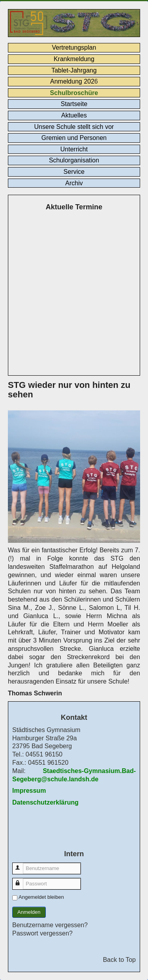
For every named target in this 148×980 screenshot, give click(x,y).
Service (74, 172)
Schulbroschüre (74, 93)
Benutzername (22, 865)
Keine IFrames (74, 294)
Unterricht (74, 149)
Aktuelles (74, 115)
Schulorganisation (74, 160)
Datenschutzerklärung (45, 802)
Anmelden (29, 912)
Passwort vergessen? (42, 933)
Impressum (29, 791)
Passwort (22, 880)
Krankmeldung (74, 59)
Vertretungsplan (74, 48)
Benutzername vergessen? (50, 925)
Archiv (74, 183)
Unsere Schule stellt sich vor (74, 127)
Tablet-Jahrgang (74, 70)
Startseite (74, 104)
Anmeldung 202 (72, 81)
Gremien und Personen (74, 138)
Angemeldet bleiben (41, 897)
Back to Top (119, 960)
